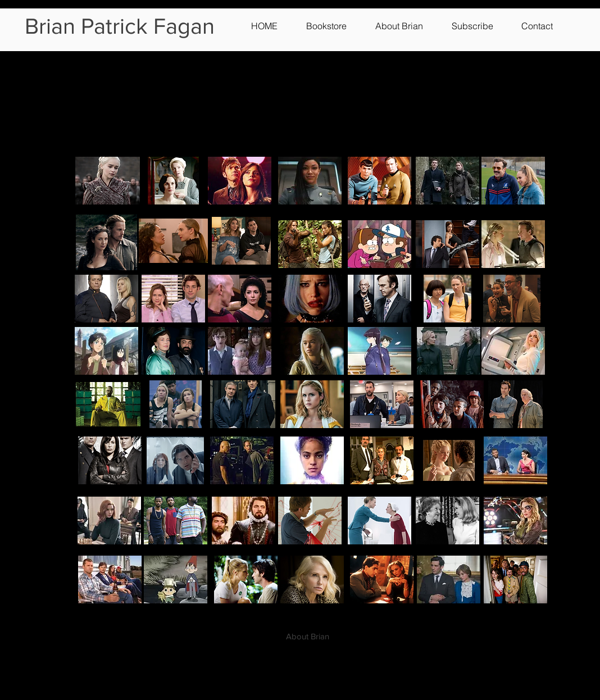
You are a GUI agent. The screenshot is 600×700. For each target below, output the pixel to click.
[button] (335, 26)
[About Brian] (307, 636)
